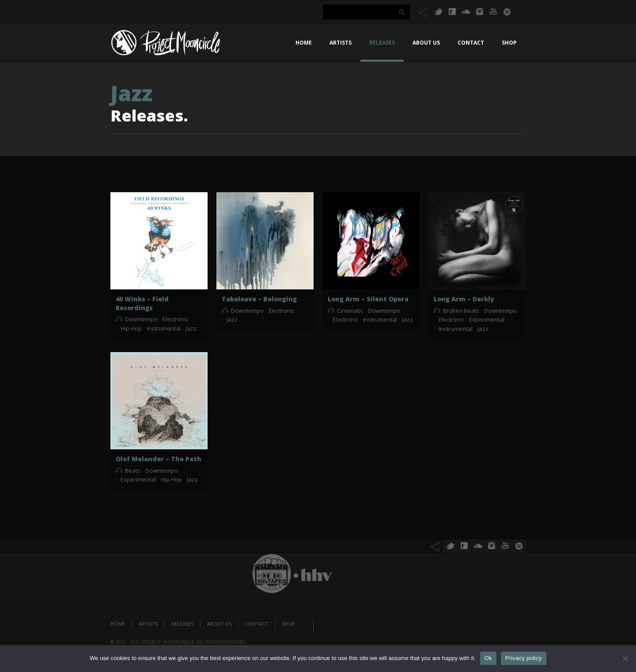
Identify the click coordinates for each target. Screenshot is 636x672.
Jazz (191, 328)
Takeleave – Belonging (259, 299)
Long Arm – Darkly (464, 299)
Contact (471, 43)
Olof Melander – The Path (159, 459)
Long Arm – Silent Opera (368, 299)
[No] (625, 658)
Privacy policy (524, 658)
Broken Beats (461, 311)
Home (304, 43)
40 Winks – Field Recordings (142, 303)
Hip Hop (131, 328)
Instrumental (164, 328)
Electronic (175, 319)
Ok (488, 658)
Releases (382, 43)
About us (426, 43)
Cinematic (350, 311)
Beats (133, 471)
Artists (341, 43)
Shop (509, 43)
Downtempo (141, 319)
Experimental (487, 319)
